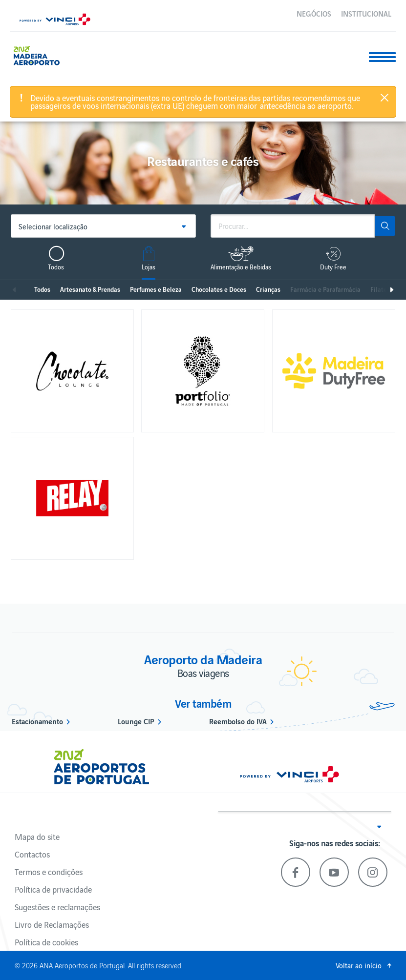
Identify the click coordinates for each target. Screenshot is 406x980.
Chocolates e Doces (219, 289)
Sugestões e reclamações (57, 907)
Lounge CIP (136, 721)
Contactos (32, 854)
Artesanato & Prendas (90, 289)
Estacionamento (37, 721)
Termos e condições (49, 872)
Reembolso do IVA (238, 721)
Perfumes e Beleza (156, 289)
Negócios (314, 13)
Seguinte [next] (391, 290)
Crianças (268, 289)
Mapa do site (37, 837)
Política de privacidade (53, 889)
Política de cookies (46, 942)
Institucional (366, 13)
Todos (42, 289)
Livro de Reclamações (52, 924)
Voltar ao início (359, 965)
